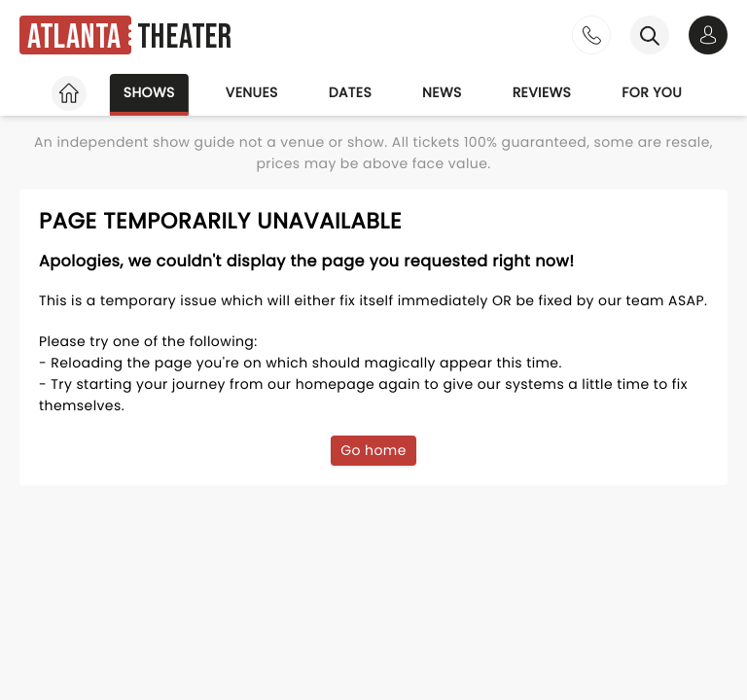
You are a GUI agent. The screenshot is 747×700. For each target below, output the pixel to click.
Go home (373, 450)
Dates (350, 92)
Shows (149, 92)
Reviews (542, 92)
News (442, 92)
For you (652, 92)
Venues (252, 92)
